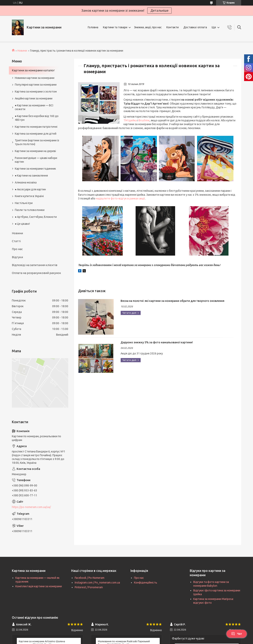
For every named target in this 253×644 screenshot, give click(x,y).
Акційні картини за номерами (34, 98)
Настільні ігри (24, 203)
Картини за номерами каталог (33, 70)
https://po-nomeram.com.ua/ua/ (31, 507)
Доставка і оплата (195, 27)
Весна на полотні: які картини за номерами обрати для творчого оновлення (172, 301)
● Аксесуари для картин (30, 189)
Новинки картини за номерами (35, 78)
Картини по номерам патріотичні (36, 127)
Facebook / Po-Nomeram (90, 578)
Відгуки (17, 257)
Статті (16, 241)
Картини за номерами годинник (35, 169)
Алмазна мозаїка (26, 182)
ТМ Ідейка (130, 120)
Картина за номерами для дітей (36, 134)
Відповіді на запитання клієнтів (35, 265)
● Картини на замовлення (31, 176)
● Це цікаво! (22, 224)
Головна (93, 27)
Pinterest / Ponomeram (89, 587)
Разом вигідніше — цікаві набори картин (36, 160)
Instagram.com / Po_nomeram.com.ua (97, 583)
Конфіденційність (146, 583)
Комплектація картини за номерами (39, 586)
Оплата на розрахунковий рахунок (36, 273)
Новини (22, 51)
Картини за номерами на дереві (35, 151)
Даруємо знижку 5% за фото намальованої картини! (157, 342)
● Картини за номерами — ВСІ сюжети (34, 107)
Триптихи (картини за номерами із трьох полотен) (37, 142)
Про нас (17, 249)
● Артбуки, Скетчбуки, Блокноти (36, 217)
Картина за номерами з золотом (36, 92)
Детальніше (159, 10)
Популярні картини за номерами (36, 85)
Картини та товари (115, 27)
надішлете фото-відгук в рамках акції (120, 198)
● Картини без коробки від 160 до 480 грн (37, 118)
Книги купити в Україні (29, 196)
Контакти (173, 27)
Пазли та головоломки (30, 210)
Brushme (144, 120)
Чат (237, 634)
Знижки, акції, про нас (148, 27)
